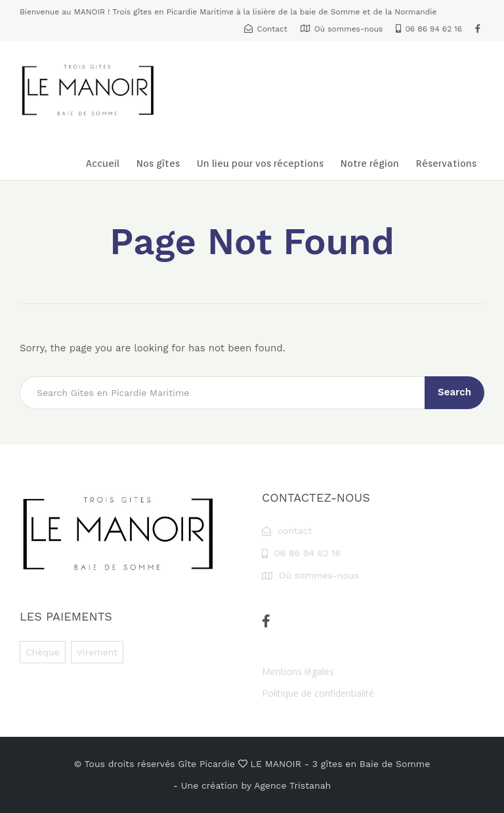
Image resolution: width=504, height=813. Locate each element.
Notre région (370, 164)
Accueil (103, 164)
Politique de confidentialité (318, 693)
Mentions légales (298, 671)
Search (454, 392)
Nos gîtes (158, 164)
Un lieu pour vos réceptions (260, 164)
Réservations (446, 164)
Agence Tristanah (292, 785)
